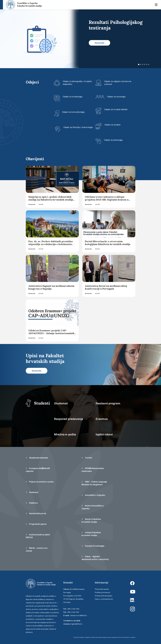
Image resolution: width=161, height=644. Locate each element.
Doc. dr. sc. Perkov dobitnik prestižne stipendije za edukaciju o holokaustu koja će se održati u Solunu (51, 244)
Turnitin (87, 458)
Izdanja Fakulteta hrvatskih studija (91, 534)
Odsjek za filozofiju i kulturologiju (78, 127)
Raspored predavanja (69, 419)
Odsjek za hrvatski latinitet (116, 109)
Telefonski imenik (102, 589)
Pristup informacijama (103, 596)
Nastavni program (108, 403)
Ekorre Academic (130, 637)
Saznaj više (32, 204)
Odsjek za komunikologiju (73, 112)
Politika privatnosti (102, 592)
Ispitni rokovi (104, 434)
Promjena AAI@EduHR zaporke (38, 470)
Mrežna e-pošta (65, 434)
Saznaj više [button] (99, 43)
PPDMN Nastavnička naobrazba (93, 470)
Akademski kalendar (37, 458)
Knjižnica (32, 503)
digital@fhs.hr (77, 624)
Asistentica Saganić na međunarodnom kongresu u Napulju (51, 287)
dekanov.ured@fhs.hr (79, 615)
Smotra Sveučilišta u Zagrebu (93, 507)
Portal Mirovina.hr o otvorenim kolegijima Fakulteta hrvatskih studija (108, 243)
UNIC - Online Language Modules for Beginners (94, 483)
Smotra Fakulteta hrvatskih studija (91, 520)
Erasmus (102, 419)
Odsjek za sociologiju (116, 97)
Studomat (61, 403)
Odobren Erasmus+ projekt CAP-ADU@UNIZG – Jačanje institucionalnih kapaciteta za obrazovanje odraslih (51, 333)
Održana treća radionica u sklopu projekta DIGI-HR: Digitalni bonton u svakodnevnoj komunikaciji (107, 200)
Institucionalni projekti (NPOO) (38, 536)
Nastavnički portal (36, 513)
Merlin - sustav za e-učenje (37, 549)
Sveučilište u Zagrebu (93, 495)
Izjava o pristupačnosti (104, 599)
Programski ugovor (36, 524)
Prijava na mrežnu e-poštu (40, 482)
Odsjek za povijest (112, 125)
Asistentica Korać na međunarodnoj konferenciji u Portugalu (106, 287)
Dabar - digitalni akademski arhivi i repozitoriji (95, 558)
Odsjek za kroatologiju (73, 97)
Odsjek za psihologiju (113, 140)
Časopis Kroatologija (93, 546)
